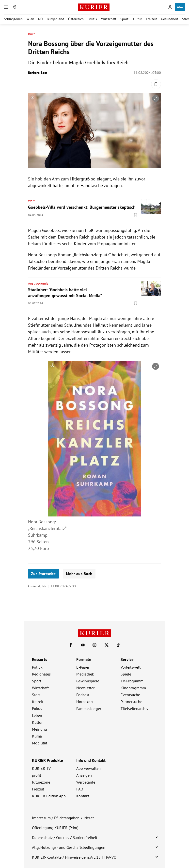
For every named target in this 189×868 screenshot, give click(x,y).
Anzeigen (84, 775)
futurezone (41, 782)
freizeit (38, 702)
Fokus (37, 708)
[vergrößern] (156, 98)
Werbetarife (86, 782)
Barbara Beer (38, 73)
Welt (31, 201)
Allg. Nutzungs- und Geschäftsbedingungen (69, 847)
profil (37, 775)
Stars (36, 695)
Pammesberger (89, 708)
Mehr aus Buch (79, 574)
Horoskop (85, 702)
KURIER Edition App (49, 796)
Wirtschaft (109, 19)
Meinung (39, 729)
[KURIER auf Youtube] (83, 645)
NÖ (40, 19)
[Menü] (6, 7)
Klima (37, 736)
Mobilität (40, 743)
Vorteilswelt (131, 667)
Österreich (76, 19)
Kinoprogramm (133, 688)
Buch (32, 34)
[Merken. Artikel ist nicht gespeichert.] (156, 84)
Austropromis (38, 283)
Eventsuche (130, 695)
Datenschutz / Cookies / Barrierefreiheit (65, 837)
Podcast (83, 695)
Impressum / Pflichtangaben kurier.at (63, 818)
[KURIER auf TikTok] (118, 645)
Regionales (41, 674)
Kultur (137, 19)
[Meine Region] (15, 7)
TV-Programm (132, 681)
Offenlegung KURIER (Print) (55, 828)
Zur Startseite (43, 574)
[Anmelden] (170, 7)
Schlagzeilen (13, 19)
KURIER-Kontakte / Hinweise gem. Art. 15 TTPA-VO (74, 857)
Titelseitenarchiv (134, 708)
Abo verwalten (88, 768)
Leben (37, 715)
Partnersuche (131, 702)
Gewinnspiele (88, 681)
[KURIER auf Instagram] (94, 645)
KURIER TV (41, 768)
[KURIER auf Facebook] (71, 645)
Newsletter (85, 688)
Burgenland (55, 19)
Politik (92, 19)
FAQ (80, 789)
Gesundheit (170, 19)
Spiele (126, 674)
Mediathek (85, 674)
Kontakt (83, 796)
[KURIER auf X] (107, 645)
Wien (30, 19)
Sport (124, 19)
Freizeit (151, 19)
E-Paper (83, 667)
